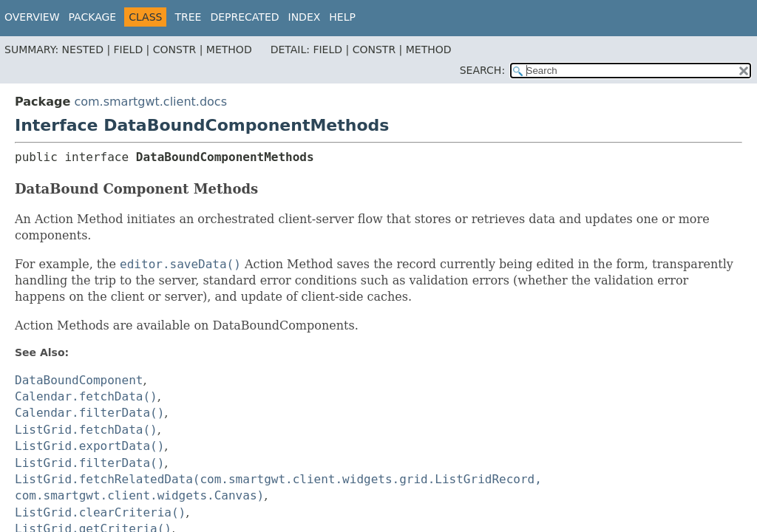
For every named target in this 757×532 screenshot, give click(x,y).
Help (342, 17)
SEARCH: (482, 70)
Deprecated (244, 17)
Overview (32, 17)
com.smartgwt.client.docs (150, 102)
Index (305, 17)
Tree (188, 17)
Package (93, 17)
